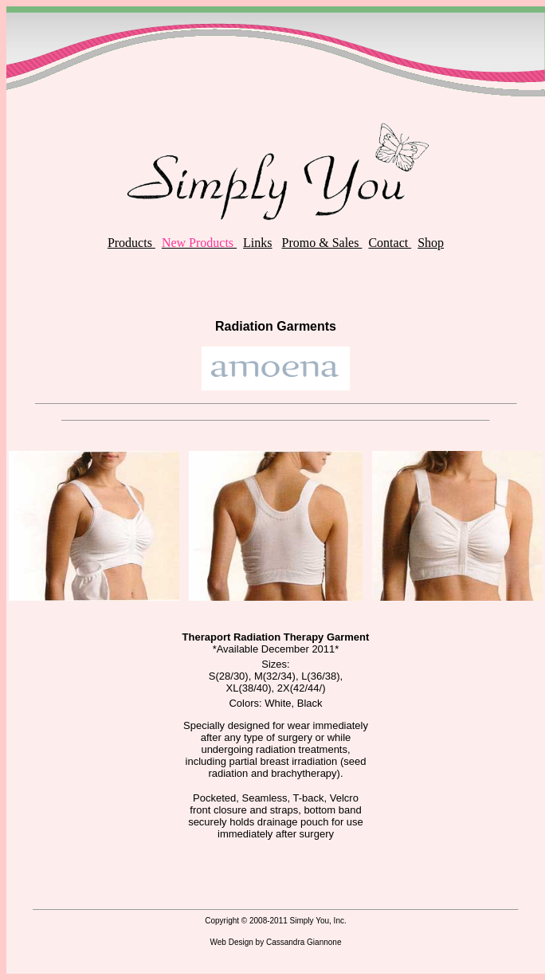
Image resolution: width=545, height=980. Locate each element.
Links (257, 243)
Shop (431, 243)
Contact (390, 243)
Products (131, 243)
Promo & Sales (322, 243)
